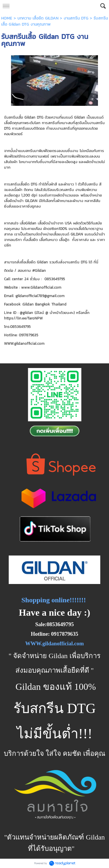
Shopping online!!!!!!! (53, 600)
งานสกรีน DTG (76, 18)
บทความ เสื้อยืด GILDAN (38, 18)
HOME (7, 18)
